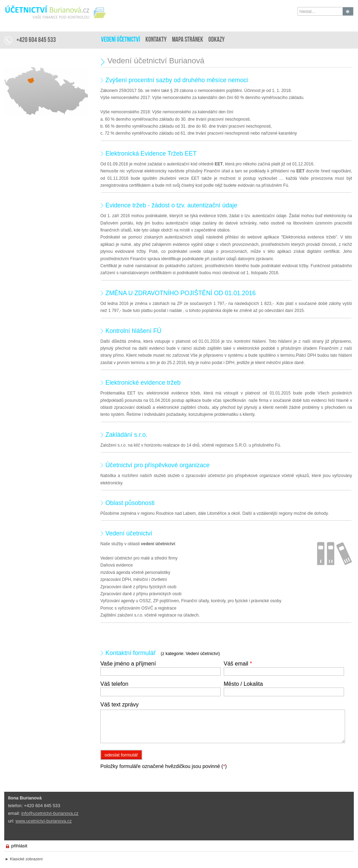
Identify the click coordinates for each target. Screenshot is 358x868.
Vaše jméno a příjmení (128, 664)
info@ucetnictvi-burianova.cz (50, 813)
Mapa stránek (188, 40)
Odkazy (217, 40)
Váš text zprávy (119, 705)
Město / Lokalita (243, 684)
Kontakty (156, 40)
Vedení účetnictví (121, 40)
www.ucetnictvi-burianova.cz (44, 821)
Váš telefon (114, 684)
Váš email (238, 664)
